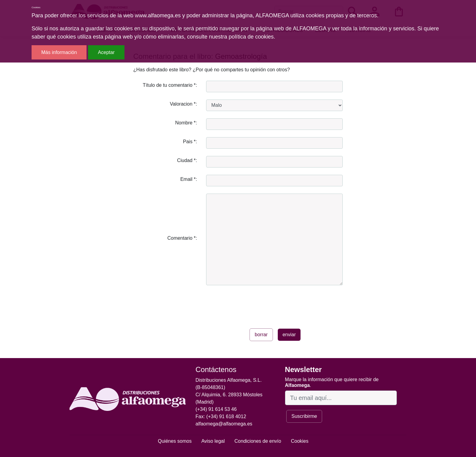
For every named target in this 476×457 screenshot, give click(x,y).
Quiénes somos (175, 441)
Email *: (189, 179)
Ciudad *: (187, 160)
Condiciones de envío (258, 441)
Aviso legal (213, 441)
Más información (59, 52)
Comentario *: (182, 238)
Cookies (300, 441)
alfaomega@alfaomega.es (224, 424)
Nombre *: (186, 123)
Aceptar (106, 52)
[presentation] (252, 304)
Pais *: (190, 142)
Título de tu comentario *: (170, 85)
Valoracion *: (183, 104)
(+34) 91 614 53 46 (216, 409)
